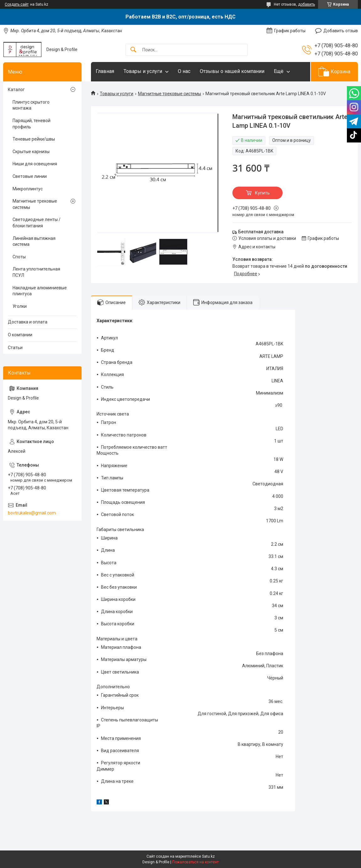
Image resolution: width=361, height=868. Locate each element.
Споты (19, 257)
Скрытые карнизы (31, 152)
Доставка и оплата (28, 322)
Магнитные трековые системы (170, 94)
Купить (262, 193)
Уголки (20, 306)
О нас (184, 71)
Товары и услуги (143, 71)
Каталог (16, 90)
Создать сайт (17, 4)
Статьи (15, 348)
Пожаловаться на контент (195, 862)
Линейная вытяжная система (34, 241)
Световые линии (30, 176)
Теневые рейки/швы (34, 139)
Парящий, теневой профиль (32, 124)
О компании (20, 335)
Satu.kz (208, 856)
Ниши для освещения (35, 164)
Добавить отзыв (341, 31)
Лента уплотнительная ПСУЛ (36, 272)
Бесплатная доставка (261, 232)
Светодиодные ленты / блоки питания (37, 223)
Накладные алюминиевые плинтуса (40, 291)
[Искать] (133, 50)
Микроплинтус (28, 189)
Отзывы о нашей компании (232, 71)
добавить (306, 4)
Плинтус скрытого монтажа (31, 105)
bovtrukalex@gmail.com (32, 513)
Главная (105, 71)
